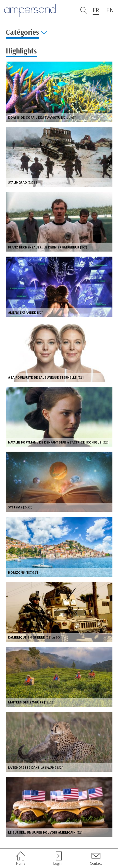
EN (110, 10)
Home (21, 858)
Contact (96, 858)
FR (96, 10)
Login (57, 858)
